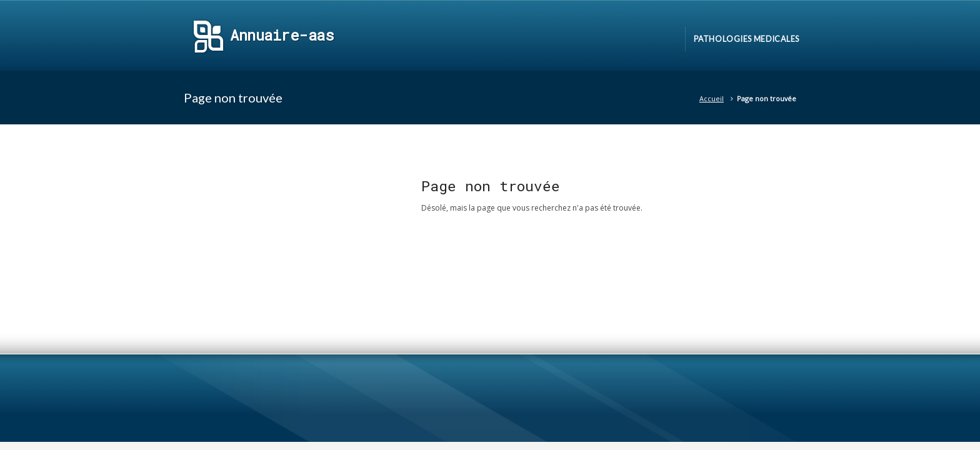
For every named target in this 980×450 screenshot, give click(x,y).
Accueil (712, 98)
